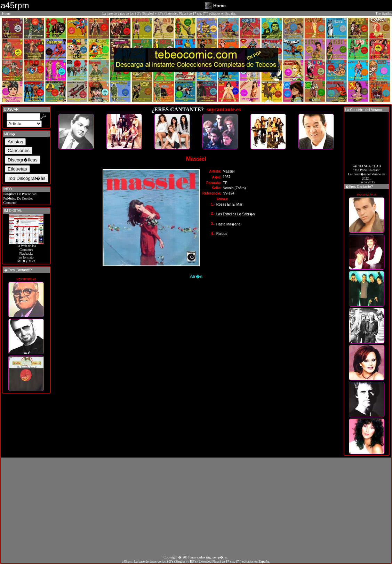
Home (6, 13)
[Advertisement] (196, 506)
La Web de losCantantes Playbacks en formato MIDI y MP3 (26, 252)
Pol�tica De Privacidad (19, 194)
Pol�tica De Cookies (18, 198)
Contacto (9, 203)
